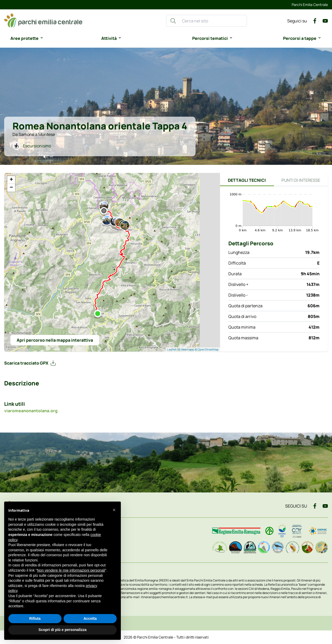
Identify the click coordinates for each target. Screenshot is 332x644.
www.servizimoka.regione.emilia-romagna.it (143, 589)
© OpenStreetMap (207, 349)
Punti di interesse (301, 180)
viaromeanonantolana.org (31, 411)
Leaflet (172, 349)
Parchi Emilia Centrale (310, 5)
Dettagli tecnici (247, 180)
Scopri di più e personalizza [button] (62, 630)
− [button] (11, 188)
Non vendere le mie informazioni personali (71, 570)
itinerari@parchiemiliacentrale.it (164, 597)
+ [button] (11, 180)
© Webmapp (186, 349)
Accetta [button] (90, 618)
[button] (114, 510)
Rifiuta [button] (35, 618)
